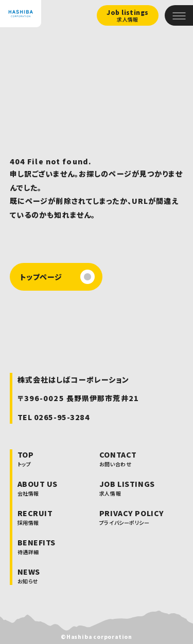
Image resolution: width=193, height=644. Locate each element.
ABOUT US (38, 488)
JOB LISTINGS (132, 488)
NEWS (38, 576)
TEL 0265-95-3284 (54, 417)
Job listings (128, 16)
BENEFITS (38, 546)
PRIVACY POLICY (132, 517)
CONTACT (132, 459)
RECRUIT (38, 517)
